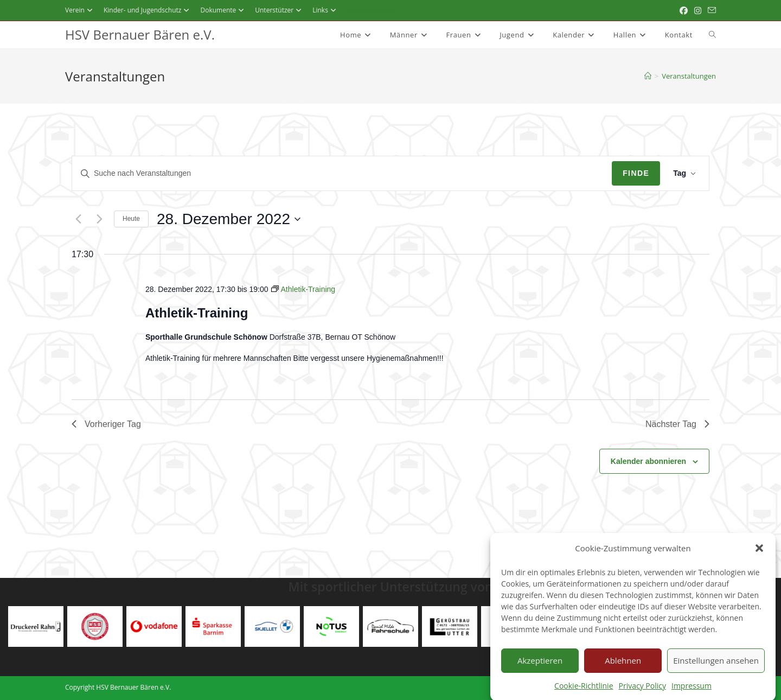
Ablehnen (623, 668)
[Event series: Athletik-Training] (303, 289)
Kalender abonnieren (648, 461)
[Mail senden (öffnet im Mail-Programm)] (710, 10)
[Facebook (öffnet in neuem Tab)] (684, 10)
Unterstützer (280, 10)
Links (326, 10)
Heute (131, 219)
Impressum (692, 693)
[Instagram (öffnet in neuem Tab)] (698, 10)
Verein (80, 10)
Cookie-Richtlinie (584, 693)
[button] (759, 556)
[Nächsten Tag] (99, 219)
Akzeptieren (540, 668)
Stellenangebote (372, 10)
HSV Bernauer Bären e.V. (140, 34)
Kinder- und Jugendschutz (148, 10)
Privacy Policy (642, 693)
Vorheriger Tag (106, 424)
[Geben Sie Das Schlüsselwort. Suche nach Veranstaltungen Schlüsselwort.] (342, 173)
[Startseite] (648, 76)
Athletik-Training (197, 313)
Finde (636, 173)
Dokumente (223, 10)
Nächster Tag (677, 424)
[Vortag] (78, 219)
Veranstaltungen (689, 76)
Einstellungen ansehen (716, 668)
